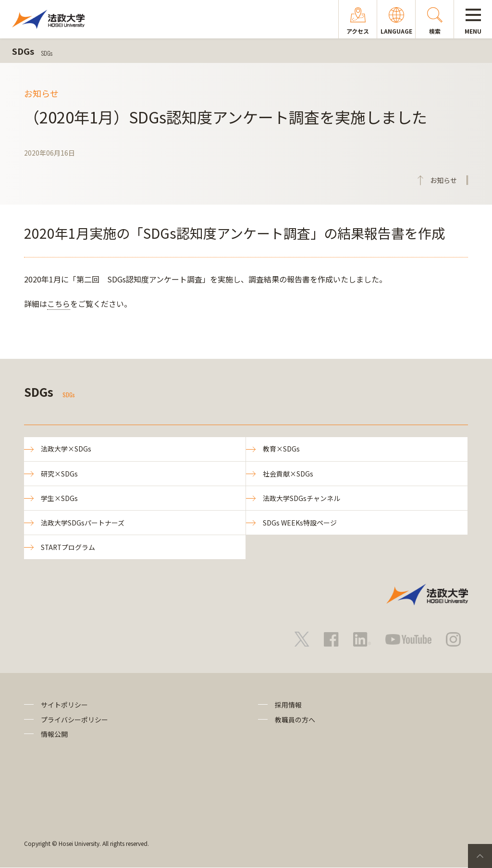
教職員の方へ (295, 720)
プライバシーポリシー (74, 720)
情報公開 (54, 734)
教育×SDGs (281, 449)
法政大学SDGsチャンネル (301, 498)
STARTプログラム (69, 548)
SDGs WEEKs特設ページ (300, 523)
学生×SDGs (59, 498)
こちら (59, 304)
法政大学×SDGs (66, 449)
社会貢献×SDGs (288, 474)
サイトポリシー (64, 706)
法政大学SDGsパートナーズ (83, 523)
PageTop (480, 856)
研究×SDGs (59, 474)
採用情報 (288, 706)
